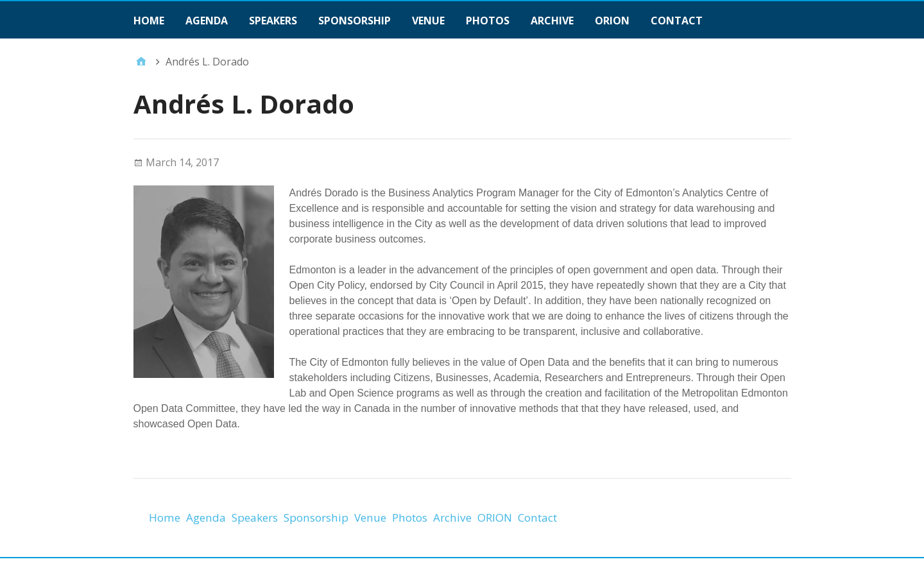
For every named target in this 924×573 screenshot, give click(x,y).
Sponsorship (355, 21)
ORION (612, 21)
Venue (428, 21)
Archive (552, 21)
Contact (677, 21)
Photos (488, 21)
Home (149, 21)
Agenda (207, 21)
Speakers (273, 21)
